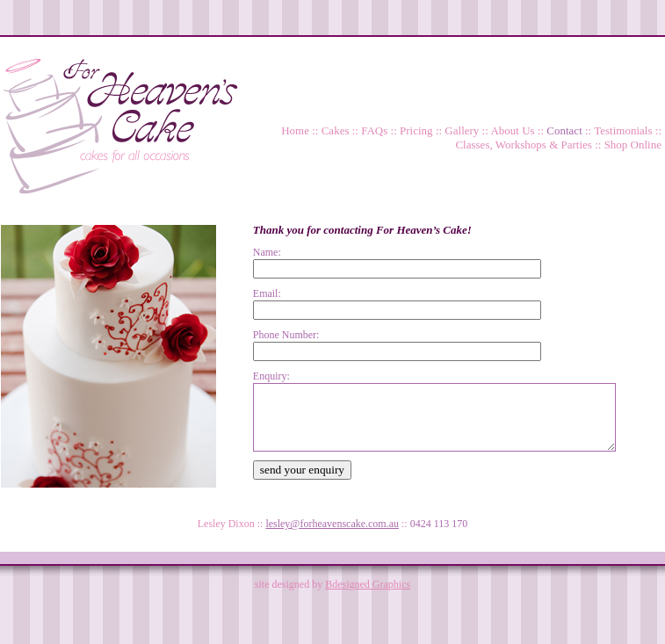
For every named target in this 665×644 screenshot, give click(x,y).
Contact (564, 130)
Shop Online (633, 145)
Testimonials (623, 130)
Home (295, 130)
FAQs (374, 130)
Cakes (336, 130)
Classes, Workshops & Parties (523, 145)
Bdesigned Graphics (368, 584)
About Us (512, 130)
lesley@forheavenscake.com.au (332, 524)
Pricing (416, 130)
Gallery (462, 130)
